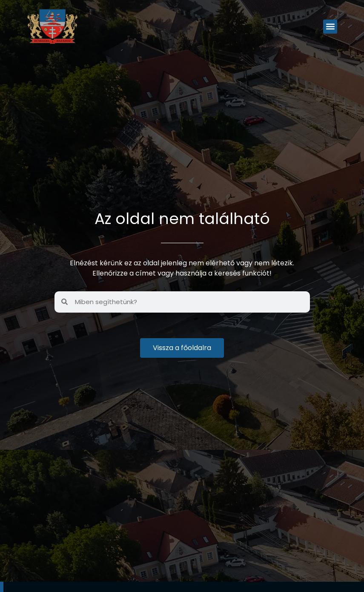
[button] (330, 27)
